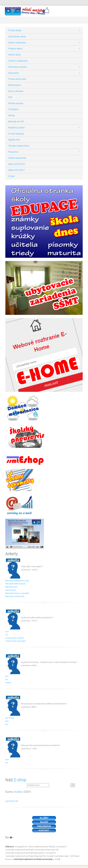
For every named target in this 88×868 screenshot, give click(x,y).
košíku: (19, 792)
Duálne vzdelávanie (17, 43)
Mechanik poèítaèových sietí (17, 581)
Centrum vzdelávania (18, 61)
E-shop (11, 176)
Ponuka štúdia (15, 30)
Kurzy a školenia (16, 91)
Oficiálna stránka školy (19, 146)
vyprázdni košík (12, 801)
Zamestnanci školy (17, 37)
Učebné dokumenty (17, 158)
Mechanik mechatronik (15, 596)
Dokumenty (13, 73)
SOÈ (10, 97)
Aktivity (12, 115)
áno (7, 632)
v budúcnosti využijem (15, 638)
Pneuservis (13, 152)
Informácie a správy (18, 67)
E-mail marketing (16, 134)
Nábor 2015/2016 (17, 164)
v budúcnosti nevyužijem (16, 641)
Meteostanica (15, 85)
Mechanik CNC (11, 587)
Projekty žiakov (15, 49)
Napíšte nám (14, 140)
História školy (14, 55)
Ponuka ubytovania (17, 79)
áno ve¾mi (10, 718)
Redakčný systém (16, 128)
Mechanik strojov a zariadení (17, 593)
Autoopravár (11, 590)
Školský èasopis (16, 103)
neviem (8, 683)
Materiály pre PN (16, 122)
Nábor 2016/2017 (17, 170)
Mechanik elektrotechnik (15, 584)
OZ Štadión (13, 109)
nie (6, 635)
